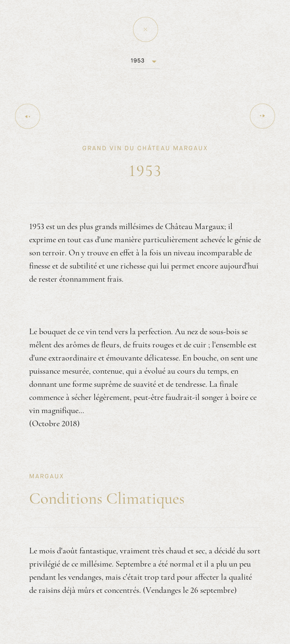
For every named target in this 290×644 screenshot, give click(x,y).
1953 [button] (138, 61)
